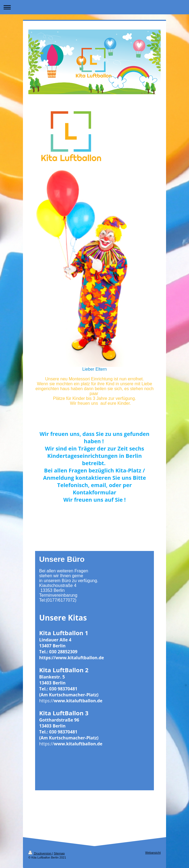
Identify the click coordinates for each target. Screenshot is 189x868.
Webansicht (153, 853)
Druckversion (40, 853)
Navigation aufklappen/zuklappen (94, 7)
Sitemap (59, 853)
